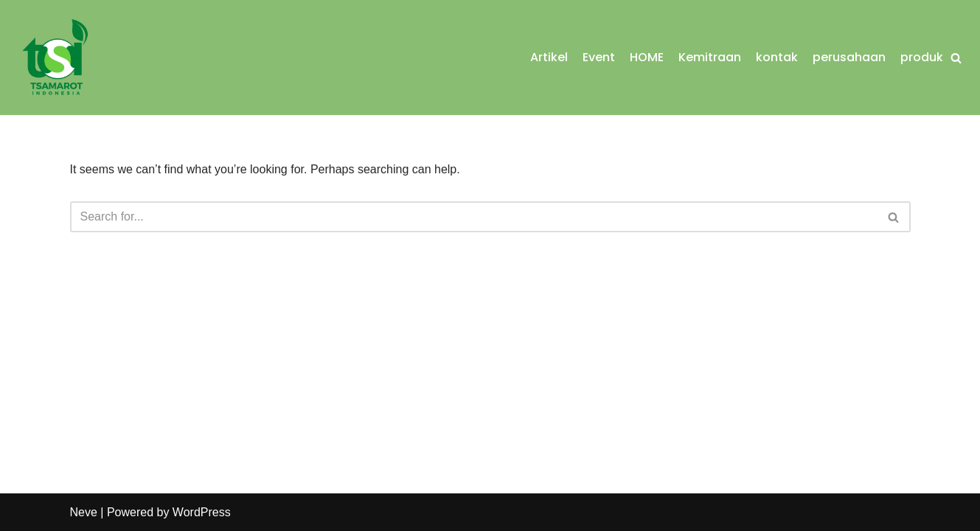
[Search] (956, 58)
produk (922, 57)
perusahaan (849, 57)
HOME (647, 57)
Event (599, 57)
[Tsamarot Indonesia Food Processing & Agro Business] (55, 58)
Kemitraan (710, 57)
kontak (777, 57)
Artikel (549, 57)
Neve (84, 512)
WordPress (202, 512)
